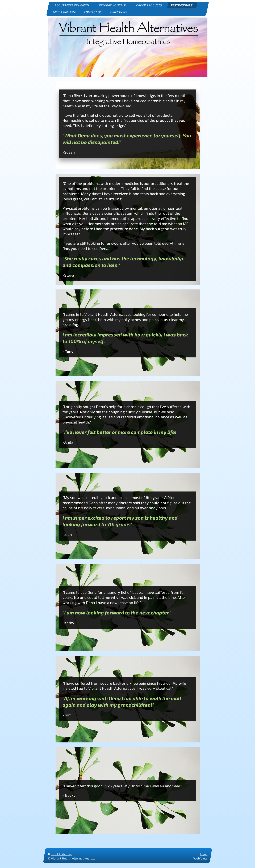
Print (53, 854)
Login (204, 854)
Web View (200, 858)
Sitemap (66, 854)
